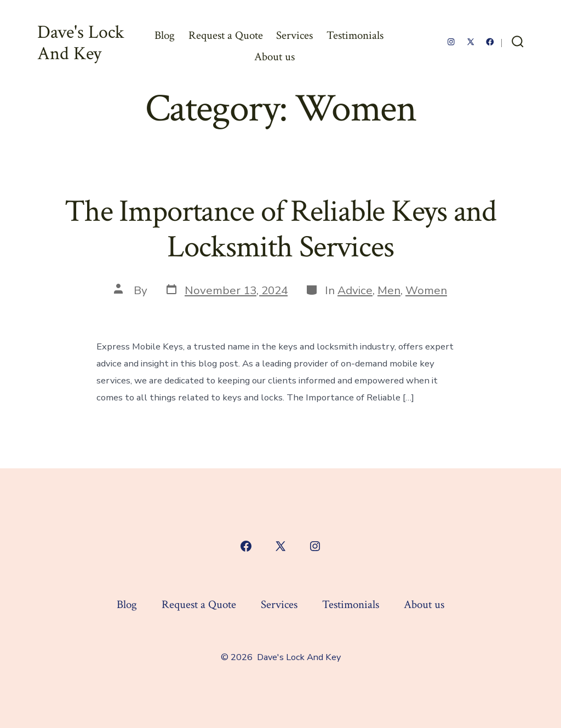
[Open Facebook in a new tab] (490, 42)
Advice (355, 290)
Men (389, 290)
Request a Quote (226, 35)
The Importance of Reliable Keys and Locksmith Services (280, 229)
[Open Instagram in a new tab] (451, 42)
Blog (165, 35)
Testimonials (355, 35)
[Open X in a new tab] (471, 42)
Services (294, 35)
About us (274, 57)
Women (426, 290)
